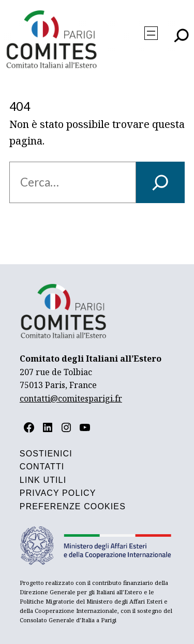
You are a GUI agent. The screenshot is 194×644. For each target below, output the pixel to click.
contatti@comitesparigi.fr (71, 398)
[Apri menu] (151, 33)
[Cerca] (160, 182)
